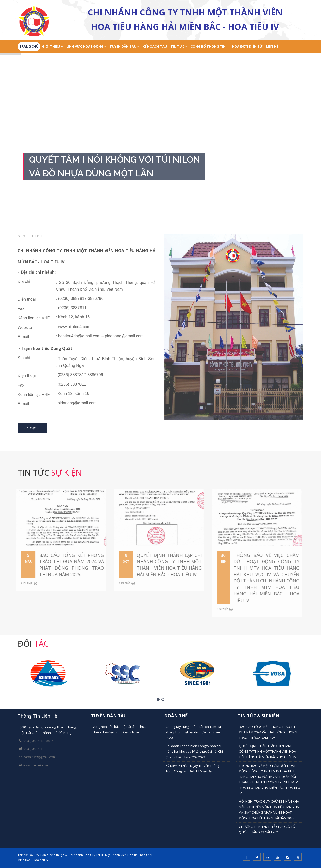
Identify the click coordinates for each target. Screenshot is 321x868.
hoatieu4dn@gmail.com (38, 757)
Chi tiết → (32, 428)
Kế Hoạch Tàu (155, 46)
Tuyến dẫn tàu (124, 46)
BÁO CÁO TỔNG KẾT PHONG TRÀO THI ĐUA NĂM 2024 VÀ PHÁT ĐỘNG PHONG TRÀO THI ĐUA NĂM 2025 (268, 732)
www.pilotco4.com (35, 765)
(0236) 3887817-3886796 (39, 741)
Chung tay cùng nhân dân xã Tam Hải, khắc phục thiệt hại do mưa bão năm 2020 (194, 732)
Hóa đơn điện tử (247, 46)
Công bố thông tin (210, 46)
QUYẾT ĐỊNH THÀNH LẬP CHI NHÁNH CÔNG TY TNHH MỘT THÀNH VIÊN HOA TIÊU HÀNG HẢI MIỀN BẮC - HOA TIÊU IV (268, 751)
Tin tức (179, 46)
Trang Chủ (29, 46)
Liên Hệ (272, 46)
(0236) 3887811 (33, 749)
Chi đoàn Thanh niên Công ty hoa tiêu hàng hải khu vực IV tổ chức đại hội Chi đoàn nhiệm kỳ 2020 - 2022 (194, 751)
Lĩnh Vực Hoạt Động (86, 46)
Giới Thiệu (53, 46)
